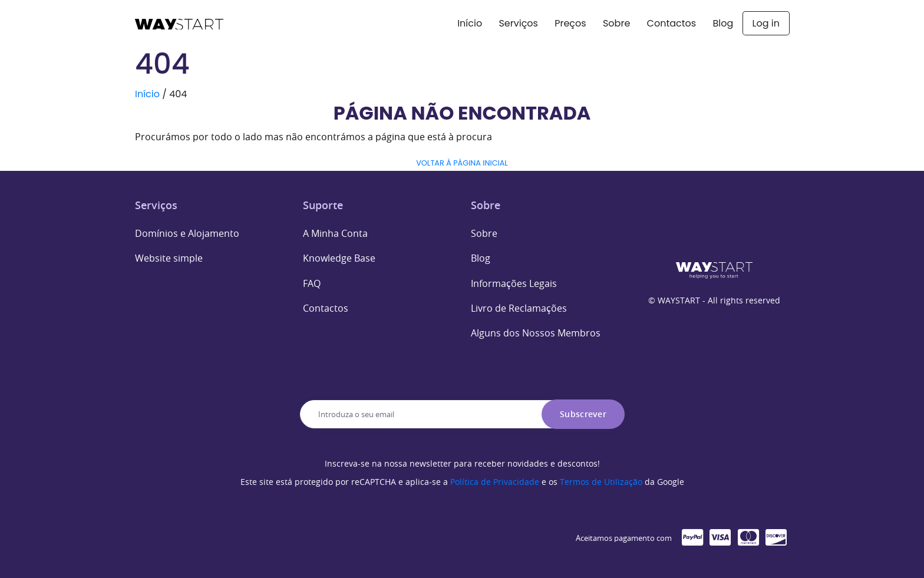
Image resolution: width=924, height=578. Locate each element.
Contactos (672, 23)
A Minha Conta (335, 233)
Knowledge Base (339, 258)
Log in (766, 23)
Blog (723, 23)
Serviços (518, 23)
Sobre (616, 23)
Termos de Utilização (601, 482)
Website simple (169, 258)
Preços (570, 23)
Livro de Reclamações (519, 308)
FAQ (312, 283)
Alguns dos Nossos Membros (536, 333)
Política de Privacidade (495, 482)
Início (470, 23)
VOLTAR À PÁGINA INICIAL (462, 163)
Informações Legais (514, 283)
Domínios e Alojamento (187, 233)
